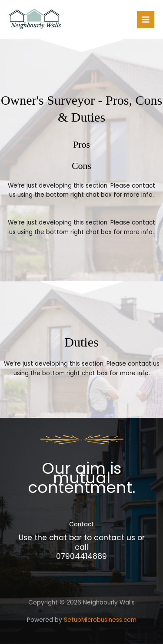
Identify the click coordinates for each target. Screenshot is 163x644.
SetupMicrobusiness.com (100, 620)
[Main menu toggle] (146, 20)
